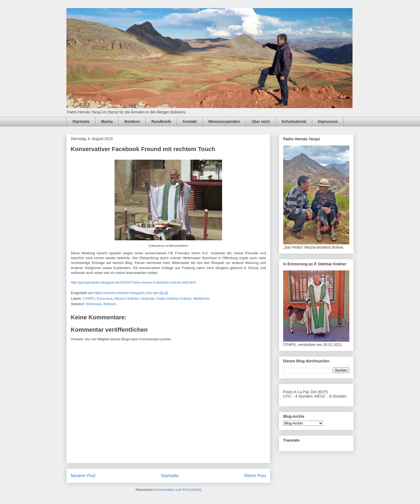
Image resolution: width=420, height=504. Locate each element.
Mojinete (148, 299)
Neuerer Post (83, 476)
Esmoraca (105, 299)
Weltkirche (201, 299)
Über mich (261, 121)
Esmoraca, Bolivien (101, 304)
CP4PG (89, 299)
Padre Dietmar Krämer (174, 299)
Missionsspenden (224, 121)
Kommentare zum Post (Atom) (178, 490)
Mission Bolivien (127, 299)
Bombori (132, 121)
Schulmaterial (294, 121)
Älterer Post (255, 476)
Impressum (328, 121)
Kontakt (190, 121)
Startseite (81, 121)
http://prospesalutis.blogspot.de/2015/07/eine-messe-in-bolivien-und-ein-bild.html (133, 282)
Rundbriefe (161, 121)
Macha (107, 121)
